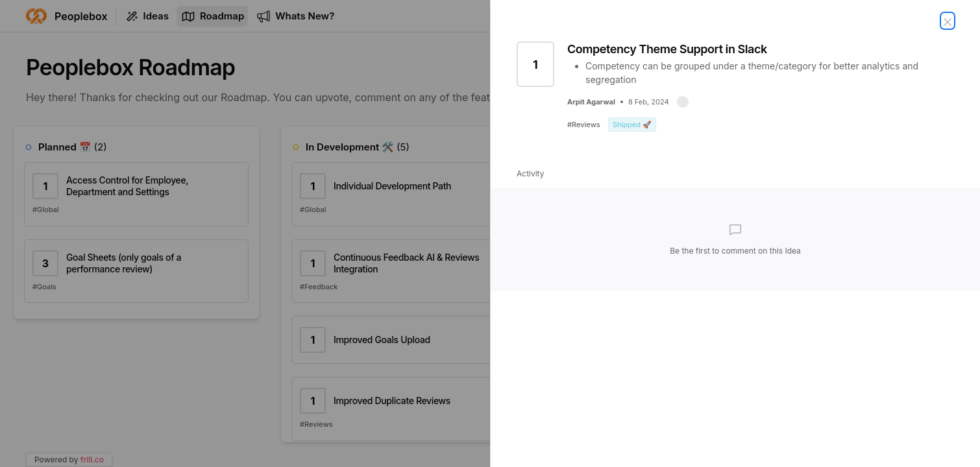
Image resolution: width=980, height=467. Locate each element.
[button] (683, 102)
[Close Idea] (948, 21)
